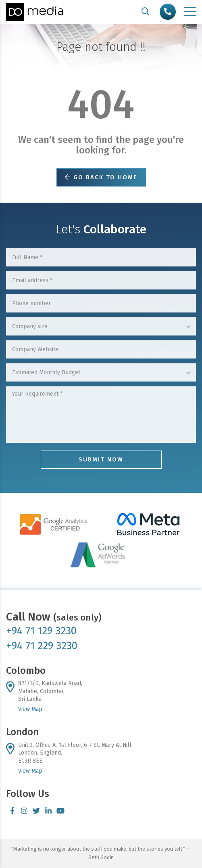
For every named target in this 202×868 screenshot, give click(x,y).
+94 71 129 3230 (41, 631)
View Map (30, 709)
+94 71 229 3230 (42, 646)
